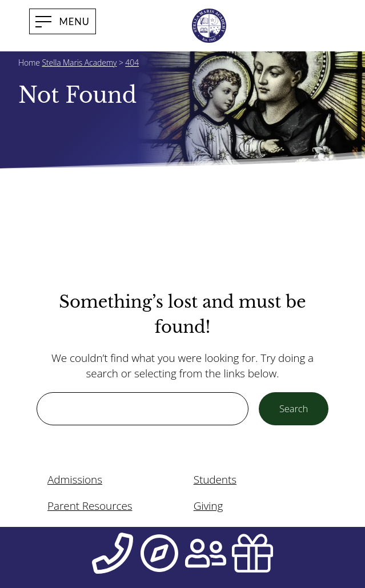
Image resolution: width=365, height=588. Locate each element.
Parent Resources (90, 506)
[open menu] (63, 21)
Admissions (75, 480)
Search (294, 408)
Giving (208, 506)
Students (215, 480)
